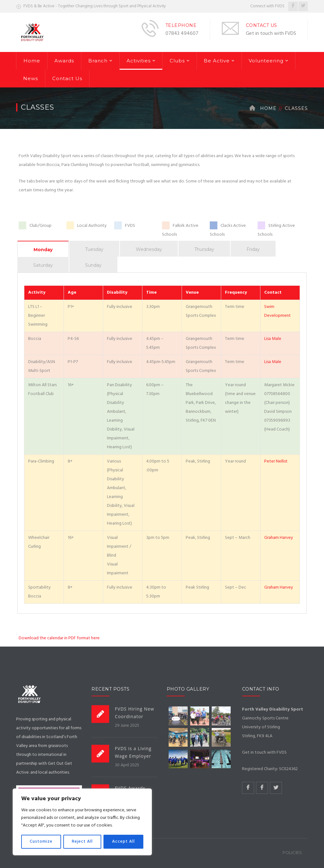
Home (32, 61)
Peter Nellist (276, 461)
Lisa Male (273, 339)
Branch (98, 61)
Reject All (82, 842)
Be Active (217, 61)
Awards (64, 61)
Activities (139, 61)
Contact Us (67, 78)
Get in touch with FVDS (271, 34)
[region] (82, 822)
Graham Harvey (279, 538)
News (31, 78)
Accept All (124, 842)
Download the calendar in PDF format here (59, 638)
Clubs (177, 61)
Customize (41, 842)
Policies (292, 852)
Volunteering (266, 61)
